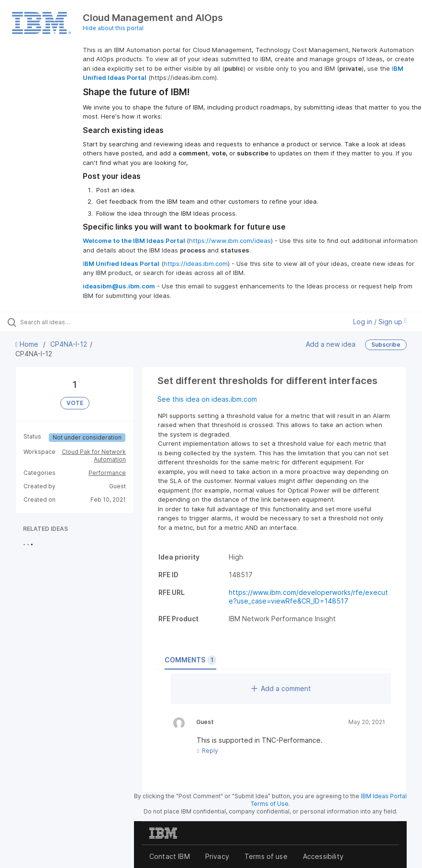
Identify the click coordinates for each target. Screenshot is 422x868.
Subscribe (386, 345)
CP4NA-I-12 (69, 344)
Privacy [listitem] (217, 856)
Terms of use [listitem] (266, 856)
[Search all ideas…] (65, 322)
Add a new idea (331, 344)
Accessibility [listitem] (323, 856)
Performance (107, 473)
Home (28, 344)
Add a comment (281, 688)
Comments (190, 660)
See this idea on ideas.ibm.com (207, 399)
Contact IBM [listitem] (170, 856)
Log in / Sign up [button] (380, 322)
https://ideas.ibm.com (196, 264)
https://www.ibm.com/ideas (230, 241)
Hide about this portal (113, 28)
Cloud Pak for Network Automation (94, 456)
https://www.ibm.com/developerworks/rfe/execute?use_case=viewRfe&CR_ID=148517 (308, 597)
